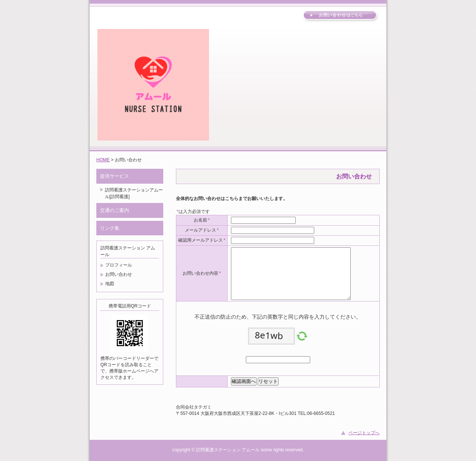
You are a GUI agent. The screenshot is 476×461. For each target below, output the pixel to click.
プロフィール (119, 265)
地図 (110, 284)
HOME (103, 160)
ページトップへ (364, 433)
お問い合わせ (119, 274)
